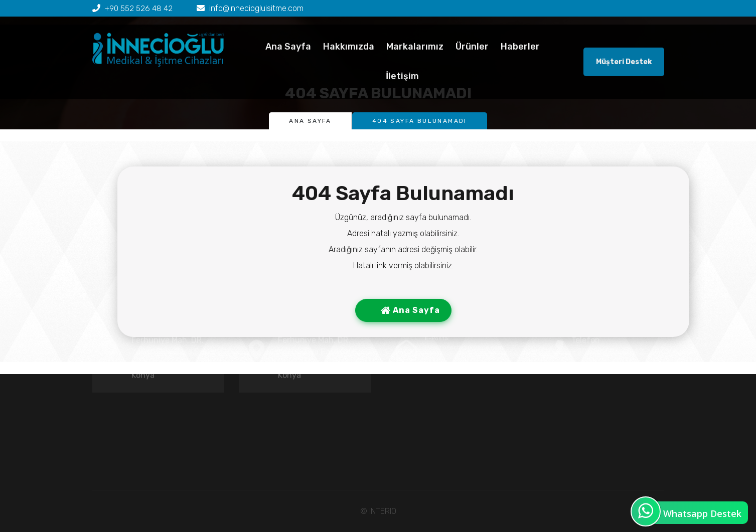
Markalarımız (415, 61)
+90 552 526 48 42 (140, 8)
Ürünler (472, 61)
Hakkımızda (349, 61)
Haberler (520, 61)
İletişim (402, 90)
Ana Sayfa (288, 61)
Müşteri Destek (624, 76)
